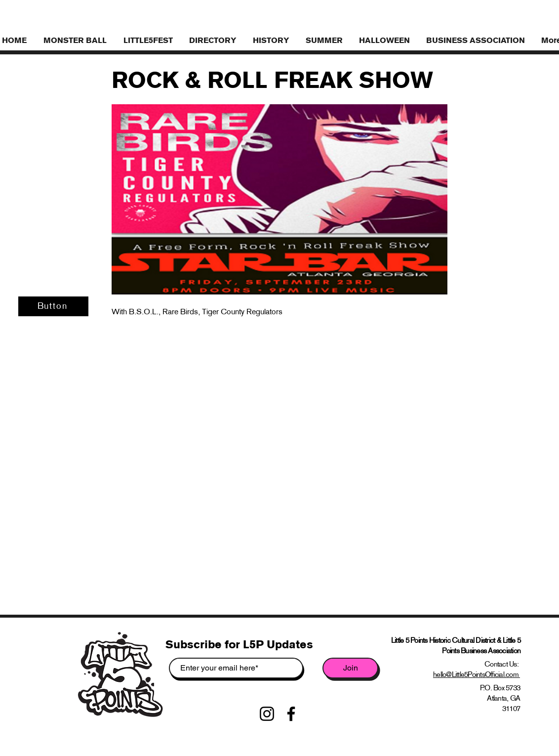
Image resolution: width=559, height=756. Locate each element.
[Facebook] (291, 714)
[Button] (53, 306)
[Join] (350, 668)
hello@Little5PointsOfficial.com (477, 674)
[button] (476, 40)
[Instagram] (267, 714)
